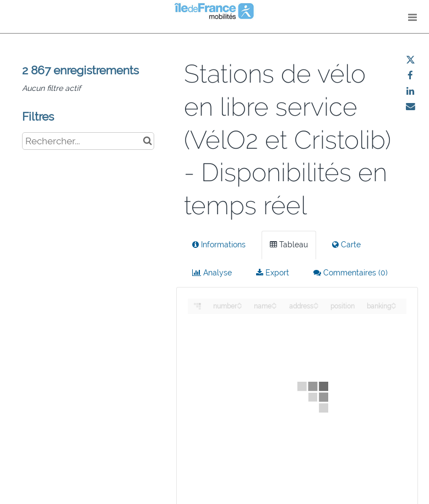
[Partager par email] (410, 106)
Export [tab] (273, 273)
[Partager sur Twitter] (410, 60)
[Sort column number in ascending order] (240, 303)
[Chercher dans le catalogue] (147, 141)
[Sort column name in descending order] (274, 307)
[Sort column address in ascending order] (316, 303)
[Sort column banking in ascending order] (394, 303)
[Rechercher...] (88, 141)
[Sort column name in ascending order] (274, 303)
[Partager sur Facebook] (410, 75)
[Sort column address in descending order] (316, 307)
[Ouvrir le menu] (412, 17)
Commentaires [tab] (351, 273)
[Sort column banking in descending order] (394, 307)
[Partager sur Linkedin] (410, 91)
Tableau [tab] (289, 245)
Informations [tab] (219, 245)
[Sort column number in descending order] (240, 307)
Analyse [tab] (212, 273)
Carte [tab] (346, 245)
